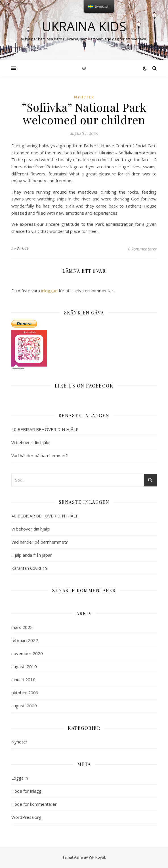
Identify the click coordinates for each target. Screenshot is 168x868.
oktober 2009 (25, 693)
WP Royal (97, 857)
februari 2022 (25, 640)
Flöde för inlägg (26, 791)
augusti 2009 (24, 706)
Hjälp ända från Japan (32, 555)
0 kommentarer (142, 249)
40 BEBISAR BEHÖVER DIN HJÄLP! (45, 429)
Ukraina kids (84, 26)
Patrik (23, 249)
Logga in (20, 778)
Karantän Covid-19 (30, 568)
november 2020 (27, 653)
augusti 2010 (24, 666)
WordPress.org (26, 817)
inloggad (49, 291)
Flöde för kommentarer (34, 804)
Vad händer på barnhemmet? (40, 455)
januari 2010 (23, 680)
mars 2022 (22, 627)
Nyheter (84, 97)
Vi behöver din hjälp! (31, 442)
